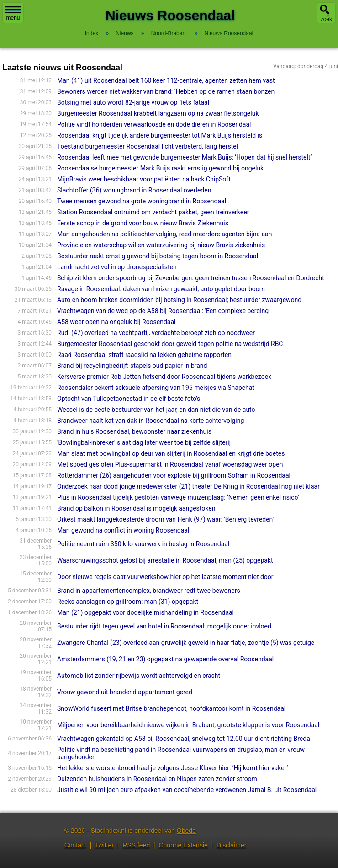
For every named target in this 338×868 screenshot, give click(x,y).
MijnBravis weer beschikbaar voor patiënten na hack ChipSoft (144, 179)
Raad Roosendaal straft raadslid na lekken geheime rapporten (144, 355)
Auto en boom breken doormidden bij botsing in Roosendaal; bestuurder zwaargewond (179, 300)
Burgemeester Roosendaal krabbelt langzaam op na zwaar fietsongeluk (158, 113)
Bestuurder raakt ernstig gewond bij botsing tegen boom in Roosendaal (158, 256)
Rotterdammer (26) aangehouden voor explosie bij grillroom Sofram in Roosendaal (174, 475)
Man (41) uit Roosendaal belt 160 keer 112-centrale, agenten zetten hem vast (166, 80)
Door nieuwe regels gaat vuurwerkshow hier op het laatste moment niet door (165, 577)
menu (13, 14)
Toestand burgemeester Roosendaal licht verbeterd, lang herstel (148, 146)
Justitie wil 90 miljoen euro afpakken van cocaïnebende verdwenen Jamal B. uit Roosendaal (187, 790)
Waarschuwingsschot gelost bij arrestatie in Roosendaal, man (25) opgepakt (165, 560)
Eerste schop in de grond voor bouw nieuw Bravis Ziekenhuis (143, 223)
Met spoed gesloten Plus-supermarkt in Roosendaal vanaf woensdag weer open (170, 464)
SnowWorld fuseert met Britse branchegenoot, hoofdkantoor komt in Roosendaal (171, 708)
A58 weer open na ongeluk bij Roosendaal (116, 322)
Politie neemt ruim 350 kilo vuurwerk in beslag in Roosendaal (143, 544)
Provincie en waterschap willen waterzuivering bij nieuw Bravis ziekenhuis (161, 245)
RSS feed (136, 845)
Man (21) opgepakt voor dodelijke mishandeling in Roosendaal (145, 612)
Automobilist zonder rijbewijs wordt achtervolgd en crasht (139, 676)
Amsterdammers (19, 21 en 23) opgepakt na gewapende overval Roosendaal (165, 659)
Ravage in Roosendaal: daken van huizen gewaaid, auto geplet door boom (161, 289)
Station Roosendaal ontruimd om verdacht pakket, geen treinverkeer (153, 212)
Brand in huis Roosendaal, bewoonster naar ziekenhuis (134, 431)
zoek (326, 19)
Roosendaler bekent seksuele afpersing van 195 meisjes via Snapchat (156, 388)
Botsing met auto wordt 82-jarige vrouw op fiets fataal (133, 102)
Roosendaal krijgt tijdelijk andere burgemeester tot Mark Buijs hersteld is (160, 135)
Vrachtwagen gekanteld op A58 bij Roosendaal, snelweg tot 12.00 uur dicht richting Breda (184, 739)
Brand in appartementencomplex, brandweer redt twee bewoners (149, 591)
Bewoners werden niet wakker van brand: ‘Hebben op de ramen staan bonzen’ (166, 91)
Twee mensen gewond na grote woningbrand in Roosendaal (142, 201)
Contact (75, 845)
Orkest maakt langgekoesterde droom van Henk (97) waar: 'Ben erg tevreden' (165, 519)
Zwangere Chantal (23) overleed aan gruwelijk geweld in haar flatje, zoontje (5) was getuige (186, 643)
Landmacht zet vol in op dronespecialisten (117, 267)
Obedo (186, 831)
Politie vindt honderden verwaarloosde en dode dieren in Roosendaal (154, 124)
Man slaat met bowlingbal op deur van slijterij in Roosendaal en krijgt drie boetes (171, 453)
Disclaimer (231, 845)
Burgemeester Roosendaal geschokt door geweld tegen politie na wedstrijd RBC (170, 344)
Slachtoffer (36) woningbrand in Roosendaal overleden (134, 190)
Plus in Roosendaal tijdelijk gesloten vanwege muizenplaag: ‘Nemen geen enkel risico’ (178, 497)
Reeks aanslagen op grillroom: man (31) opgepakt (128, 602)
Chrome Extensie (183, 845)
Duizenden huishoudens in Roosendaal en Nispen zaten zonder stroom (157, 779)
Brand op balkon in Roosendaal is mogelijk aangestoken (136, 508)
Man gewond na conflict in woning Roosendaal (123, 530)
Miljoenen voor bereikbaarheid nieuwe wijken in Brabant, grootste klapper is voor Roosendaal (188, 725)
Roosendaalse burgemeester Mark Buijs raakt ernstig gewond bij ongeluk (160, 168)
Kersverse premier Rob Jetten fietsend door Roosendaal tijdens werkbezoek (164, 377)
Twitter (104, 845)
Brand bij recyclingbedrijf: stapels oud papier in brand (132, 366)
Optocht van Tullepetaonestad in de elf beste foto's (129, 399)
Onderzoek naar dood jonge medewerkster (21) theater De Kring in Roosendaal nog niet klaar (188, 486)
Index (92, 33)
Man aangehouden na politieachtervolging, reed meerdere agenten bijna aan (164, 234)
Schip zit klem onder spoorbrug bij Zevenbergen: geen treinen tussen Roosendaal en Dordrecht (191, 278)
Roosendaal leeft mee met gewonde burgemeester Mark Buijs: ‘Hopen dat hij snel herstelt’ (184, 157)
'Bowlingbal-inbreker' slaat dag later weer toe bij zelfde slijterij (144, 442)
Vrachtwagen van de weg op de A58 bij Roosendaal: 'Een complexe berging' (164, 311)
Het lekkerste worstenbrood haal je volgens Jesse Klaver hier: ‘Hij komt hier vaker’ (172, 768)
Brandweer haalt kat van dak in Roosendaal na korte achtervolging (151, 421)
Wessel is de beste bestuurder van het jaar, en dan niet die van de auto (156, 410)
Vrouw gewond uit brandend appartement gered (125, 692)
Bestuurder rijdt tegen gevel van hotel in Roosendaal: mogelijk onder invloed (164, 626)
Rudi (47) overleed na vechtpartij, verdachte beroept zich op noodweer (156, 333)
